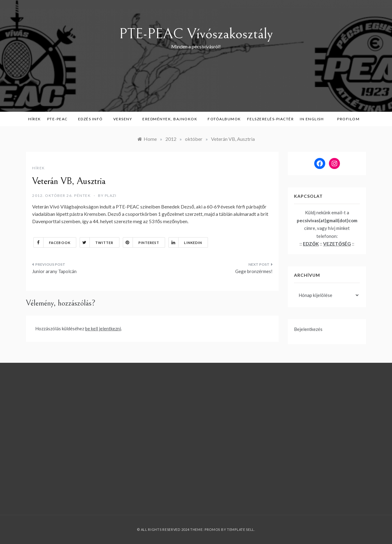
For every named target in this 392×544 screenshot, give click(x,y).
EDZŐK (311, 244)
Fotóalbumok (224, 119)
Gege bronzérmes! (254, 271)
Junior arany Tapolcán (54, 271)
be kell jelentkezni (103, 328)
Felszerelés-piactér (271, 119)
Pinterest (141, 242)
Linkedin (185, 242)
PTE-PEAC (60, 119)
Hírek (35, 119)
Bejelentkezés (308, 329)
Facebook (52, 242)
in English (314, 119)
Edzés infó (93, 119)
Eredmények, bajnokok (172, 119)
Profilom (348, 119)
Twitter (97, 242)
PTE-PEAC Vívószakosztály (196, 34)
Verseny (125, 119)
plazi (111, 195)
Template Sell (241, 529)
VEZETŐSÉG (337, 244)
